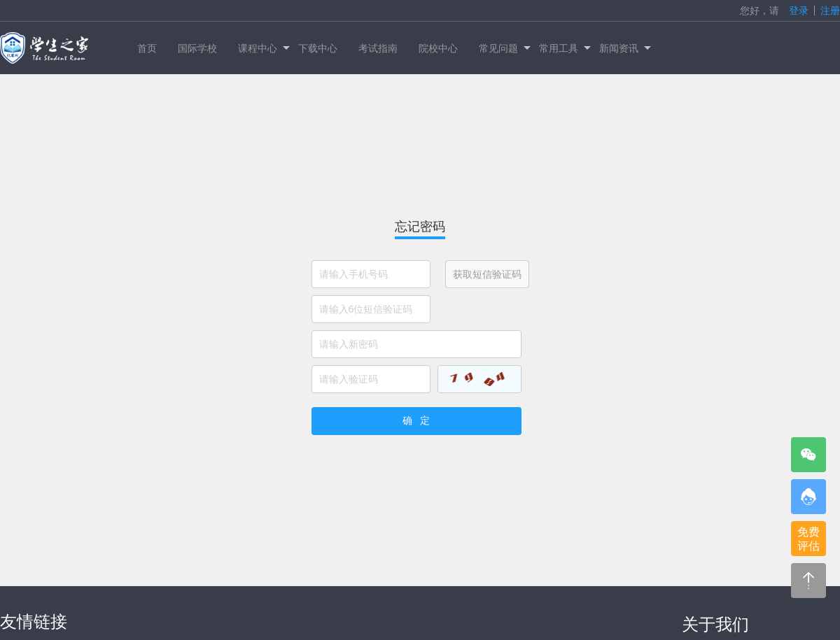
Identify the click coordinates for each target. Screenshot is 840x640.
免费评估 (808, 539)
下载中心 (318, 48)
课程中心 (263, 48)
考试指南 (378, 48)
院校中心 (438, 48)
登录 (799, 10)
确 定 (416, 420)
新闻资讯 (624, 48)
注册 (830, 10)
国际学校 (197, 48)
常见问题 (504, 48)
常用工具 (564, 48)
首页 (147, 48)
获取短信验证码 (487, 274)
